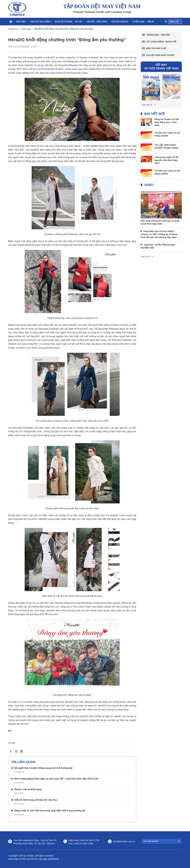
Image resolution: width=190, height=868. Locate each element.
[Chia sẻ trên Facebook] (11, 752)
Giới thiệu (22, 22)
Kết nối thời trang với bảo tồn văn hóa (36, 800)
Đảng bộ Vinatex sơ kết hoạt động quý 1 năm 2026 (167, 122)
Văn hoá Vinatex (121, 22)
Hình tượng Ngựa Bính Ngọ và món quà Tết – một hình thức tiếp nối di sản (56, 779)
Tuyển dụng (138, 22)
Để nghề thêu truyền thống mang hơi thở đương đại (43, 768)
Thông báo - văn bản (158, 35)
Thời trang (26, 29)
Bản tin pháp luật (156, 48)
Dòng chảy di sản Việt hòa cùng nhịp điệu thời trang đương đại (50, 811)
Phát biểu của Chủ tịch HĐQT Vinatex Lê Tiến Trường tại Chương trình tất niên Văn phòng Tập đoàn (159, 234)
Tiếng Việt (175, 22)
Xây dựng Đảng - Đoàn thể (161, 42)
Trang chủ (13, 29)
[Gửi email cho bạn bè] (16, 752)
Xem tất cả (147, 105)
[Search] (166, 22)
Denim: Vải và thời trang (28, 789)
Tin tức (79, 22)
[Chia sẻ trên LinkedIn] (22, 752)
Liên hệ (150, 22)
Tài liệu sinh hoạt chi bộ (160, 55)
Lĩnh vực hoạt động (41, 22)
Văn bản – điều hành (98, 22)
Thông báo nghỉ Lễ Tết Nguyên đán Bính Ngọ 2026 (166, 160)
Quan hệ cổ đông (64, 22)
